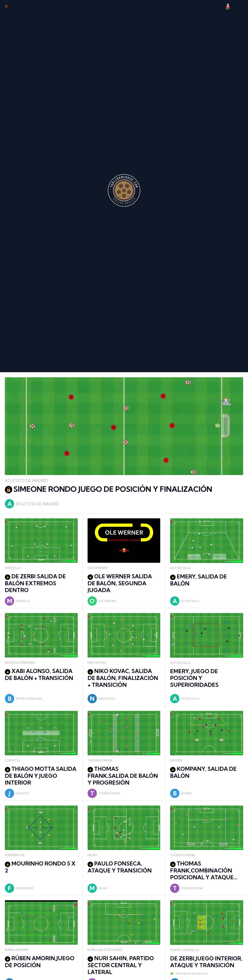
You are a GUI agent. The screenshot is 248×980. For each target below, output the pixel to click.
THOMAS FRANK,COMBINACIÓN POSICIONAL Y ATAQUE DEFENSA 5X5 (202, 870)
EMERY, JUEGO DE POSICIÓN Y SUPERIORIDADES (194, 678)
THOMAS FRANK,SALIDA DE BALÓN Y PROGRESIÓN (123, 776)
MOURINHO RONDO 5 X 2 (40, 867)
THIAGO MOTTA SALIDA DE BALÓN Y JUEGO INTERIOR (41, 776)
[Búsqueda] (238, 6)
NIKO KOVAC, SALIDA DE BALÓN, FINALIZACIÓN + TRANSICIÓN (123, 678)
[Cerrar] (6, 6)
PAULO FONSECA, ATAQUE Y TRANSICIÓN (120, 867)
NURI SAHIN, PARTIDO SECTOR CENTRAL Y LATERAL (121, 965)
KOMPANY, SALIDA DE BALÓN (203, 772)
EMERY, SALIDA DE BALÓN (198, 580)
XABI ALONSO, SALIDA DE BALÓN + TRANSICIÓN (39, 674)
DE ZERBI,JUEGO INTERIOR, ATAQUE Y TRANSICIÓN (206, 962)
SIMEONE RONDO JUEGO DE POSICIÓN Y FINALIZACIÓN (108, 489)
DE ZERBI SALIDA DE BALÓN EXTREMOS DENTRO (35, 583)
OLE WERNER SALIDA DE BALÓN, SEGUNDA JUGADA (120, 583)
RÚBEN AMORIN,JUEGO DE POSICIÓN (40, 962)
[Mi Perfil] (228, 6)
